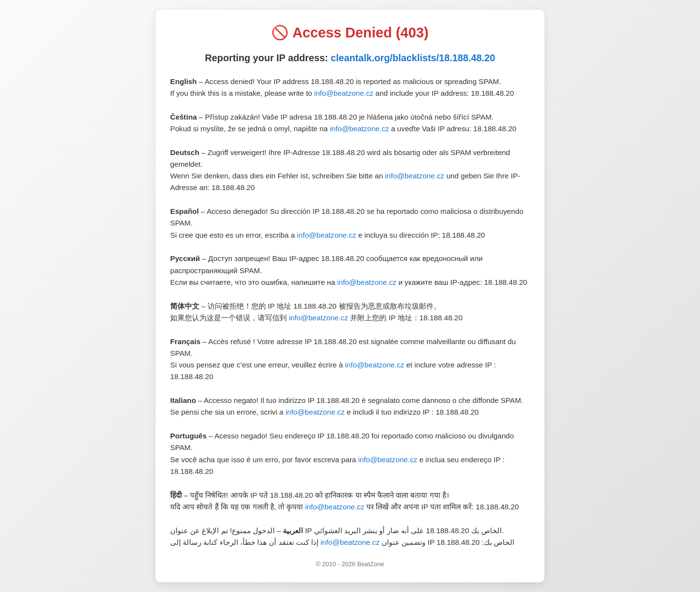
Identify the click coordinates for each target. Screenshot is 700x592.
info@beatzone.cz (344, 93)
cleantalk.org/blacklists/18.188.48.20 (413, 58)
